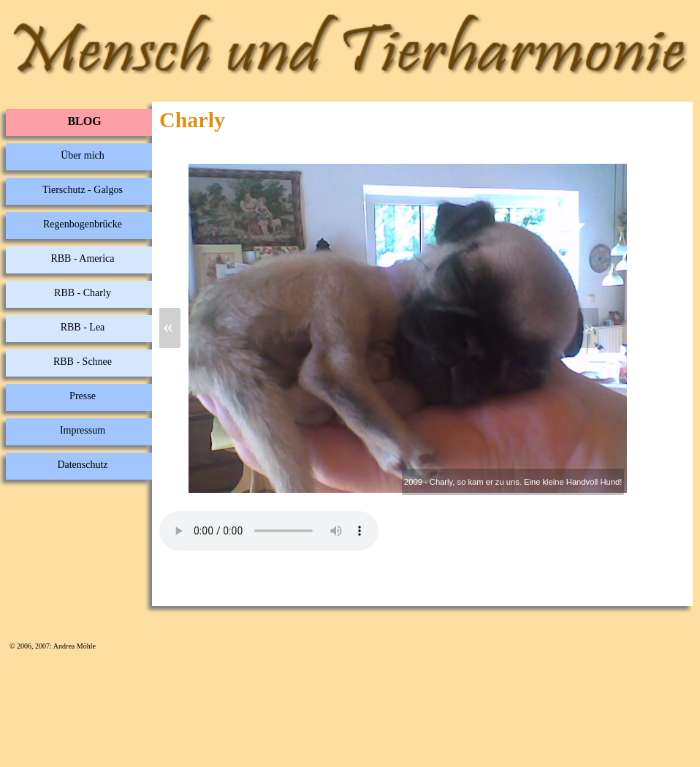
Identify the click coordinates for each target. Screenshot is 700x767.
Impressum (83, 430)
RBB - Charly (83, 293)
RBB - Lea (83, 327)
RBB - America (82, 258)
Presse (83, 396)
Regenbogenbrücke (83, 224)
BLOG (84, 121)
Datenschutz (82, 465)
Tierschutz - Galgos (83, 190)
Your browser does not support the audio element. (269, 531)
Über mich (82, 155)
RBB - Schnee (83, 362)
